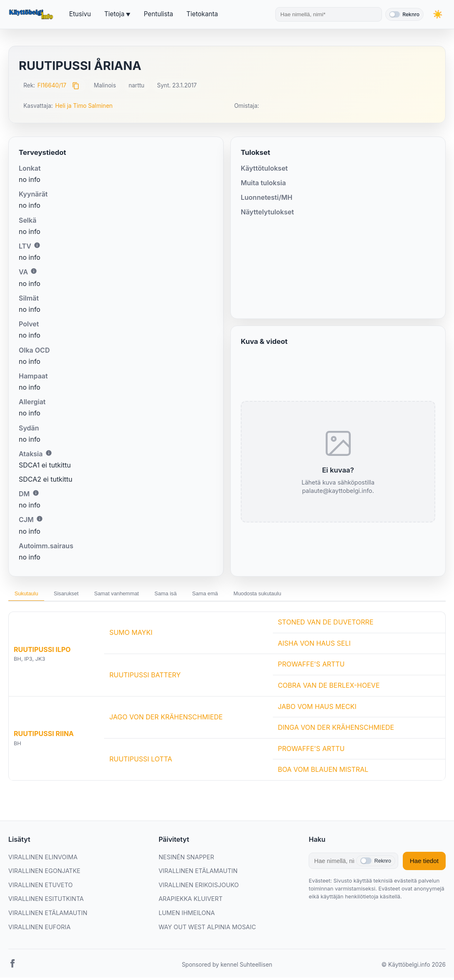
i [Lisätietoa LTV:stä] (37, 245)
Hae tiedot (424, 863)
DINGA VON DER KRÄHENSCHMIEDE (336, 730)
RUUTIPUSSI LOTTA (141, 761)
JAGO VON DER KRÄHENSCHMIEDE (166, 719)
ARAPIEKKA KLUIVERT (191, 902)
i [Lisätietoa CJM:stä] (40, 519)
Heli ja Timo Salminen (84, 106)
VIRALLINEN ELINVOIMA (43, 859)
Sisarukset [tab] (77, 595)
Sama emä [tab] (241, 595)
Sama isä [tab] (194, 595)
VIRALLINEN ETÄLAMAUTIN (48, 915)
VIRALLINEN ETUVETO (41, 887)
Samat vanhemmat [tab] (136, 595)
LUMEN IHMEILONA (187, 915)
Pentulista (158, 14)
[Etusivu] (32, 15)
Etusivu (80, 14)
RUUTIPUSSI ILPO (42, 652)
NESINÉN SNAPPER (186, 859)
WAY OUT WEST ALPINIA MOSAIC (207, 929)
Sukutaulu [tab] (30, 595)
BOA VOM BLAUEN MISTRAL (323, 772)
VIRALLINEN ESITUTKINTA (46, 902)
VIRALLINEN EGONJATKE (44, 873)
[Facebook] (12, 968)
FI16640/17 (52, 85)
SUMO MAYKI (131, 635)
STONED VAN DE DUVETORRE (326, 625)
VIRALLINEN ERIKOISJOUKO (199, 887)
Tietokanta (202, 14)
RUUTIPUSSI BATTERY (145, 677)
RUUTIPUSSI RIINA (44, 736)
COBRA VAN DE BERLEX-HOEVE (329, 688)
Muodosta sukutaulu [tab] (303, 595)
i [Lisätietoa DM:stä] (36, 493)
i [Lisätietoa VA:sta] (34, 271)
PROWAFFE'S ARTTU (311, 667)
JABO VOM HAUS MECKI (317, 709)
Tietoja (114, 14)
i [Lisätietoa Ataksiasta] (49, 453)
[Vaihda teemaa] (437, 14)
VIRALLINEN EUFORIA (39, 929)
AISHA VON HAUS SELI (314, 646)
